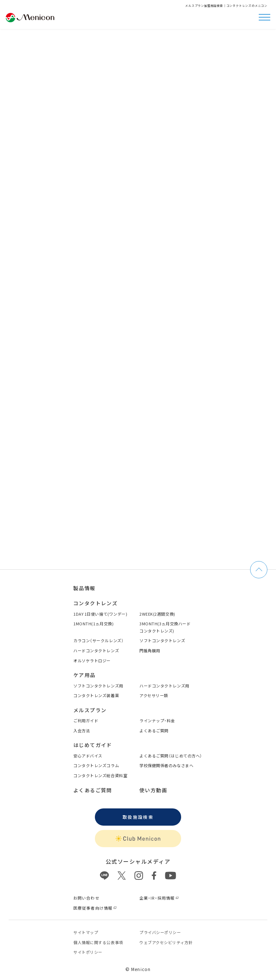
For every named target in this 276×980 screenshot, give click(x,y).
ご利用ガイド (86, 720)
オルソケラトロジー (92, 661)
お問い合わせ (86, 898)
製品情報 (84, 588)
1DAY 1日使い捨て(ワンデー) (100, 614)
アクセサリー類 (154, 695)
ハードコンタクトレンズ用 (164, 686)
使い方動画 (153, 790)
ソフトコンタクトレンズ (162, 640)
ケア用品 (84, 675)
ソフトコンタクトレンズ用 (98, 686)
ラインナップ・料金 (157, 720)
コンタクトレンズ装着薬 (96, 695)
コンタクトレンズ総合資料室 (100, 775)
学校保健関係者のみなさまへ (166, 765)
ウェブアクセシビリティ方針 (166, 942)
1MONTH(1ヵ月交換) (93, 624)
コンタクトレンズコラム (96, 765)
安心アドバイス (88, 756)
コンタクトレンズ (95, 603)
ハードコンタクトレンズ (96, 650)
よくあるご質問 (154, 731)
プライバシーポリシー (160, 932)
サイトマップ (86, 932)
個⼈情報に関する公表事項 (98, 942)
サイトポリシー (88, 952)
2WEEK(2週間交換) (157, 614)
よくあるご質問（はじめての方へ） (171, 756)
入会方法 (82, 731)
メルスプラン (90, 710)
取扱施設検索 (138, 817)
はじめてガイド (93, 745)
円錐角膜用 (150, 650)
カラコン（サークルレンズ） (98, 640)
